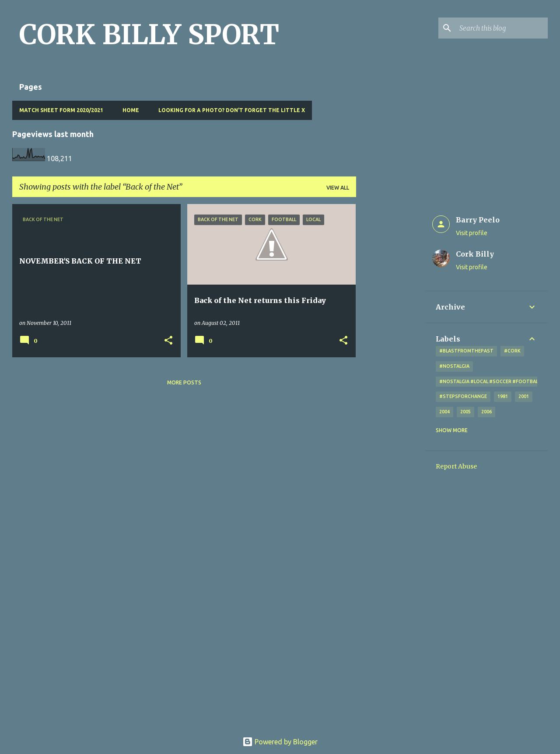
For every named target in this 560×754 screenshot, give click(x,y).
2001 (524, 396)
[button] (168, 341)
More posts (184, 382)
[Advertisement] (391, 335)
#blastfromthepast (466, 351)
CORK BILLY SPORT (149, 35)
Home (131, 110)
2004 (444, 412)
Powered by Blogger (280, 742)
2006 (486, 412)
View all (338, 188)
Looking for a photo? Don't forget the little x (232, 110)
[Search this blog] (502, 28)
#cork (512, 351)
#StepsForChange (463, 396)
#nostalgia (454, 366)
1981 (503, 396)
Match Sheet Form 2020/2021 (61, 110)
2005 (465, 412)
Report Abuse (456, 466)
